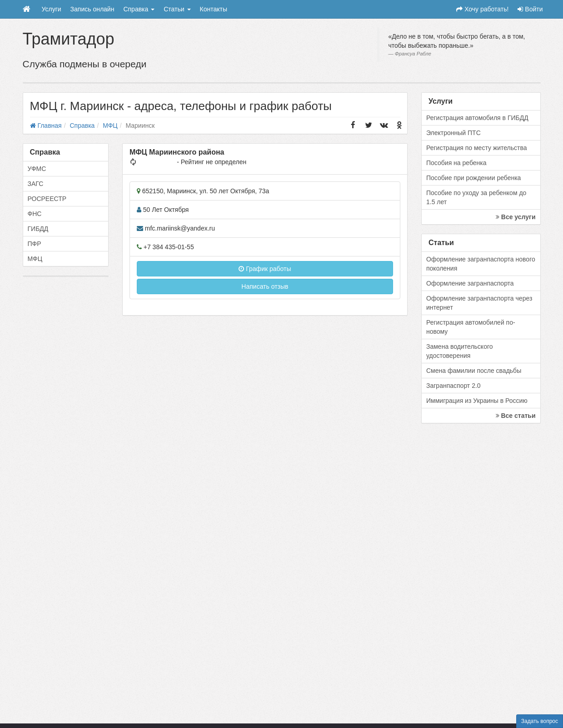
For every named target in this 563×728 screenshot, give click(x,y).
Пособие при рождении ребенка (473, 178)
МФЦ (35, 259)
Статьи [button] (177, 9)
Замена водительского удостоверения (460, 351)
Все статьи (516, 416)
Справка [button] (139, 9)
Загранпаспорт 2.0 (453, 386)
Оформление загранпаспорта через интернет (479, 303)
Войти (530, 9)
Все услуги (516, 217)
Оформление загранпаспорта (470, 283)
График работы (265, 269)
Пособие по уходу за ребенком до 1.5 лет (476, 197)
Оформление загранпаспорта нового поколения (481, 264)
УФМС (37, 169)
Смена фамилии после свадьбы (474, 371)
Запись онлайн (92, 9)
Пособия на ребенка (456, 163)
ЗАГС (36, 184)
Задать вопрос (540, 721)
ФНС (35, 214)
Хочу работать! (482, 9)
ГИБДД (38, 229)
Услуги (52, 9)
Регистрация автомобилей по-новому (471, 327)
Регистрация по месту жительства (477, 148)
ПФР (35, 244)
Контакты (214, 9)
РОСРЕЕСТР (47, 199)
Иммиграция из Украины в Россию (477, 401)
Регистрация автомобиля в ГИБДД (477, 118)
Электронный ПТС (453, 133)
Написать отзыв (265, 286)
